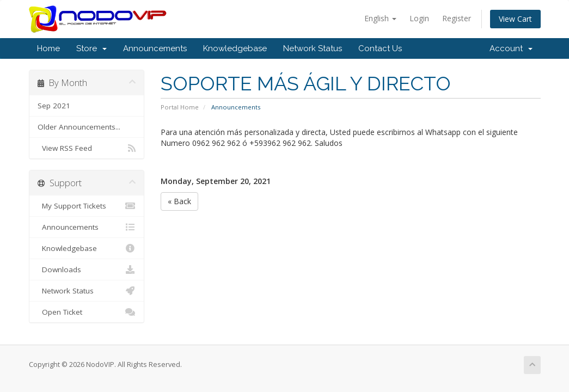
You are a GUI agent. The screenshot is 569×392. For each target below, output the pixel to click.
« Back (179, 201)
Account (511, 48)
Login (419, 18)
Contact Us (380, 48)
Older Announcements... (79, 127)
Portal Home (180, 107)
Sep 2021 (54, 106)
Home (48, 48)
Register (457, 18)
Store (91, 48)
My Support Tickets (87, 206)
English (380, 18)
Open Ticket (87, 312)
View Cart (515, 19)
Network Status (313, 48)
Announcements (155, 48)
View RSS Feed (87, 148)
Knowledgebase (235, 48)
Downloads (87, 269)
